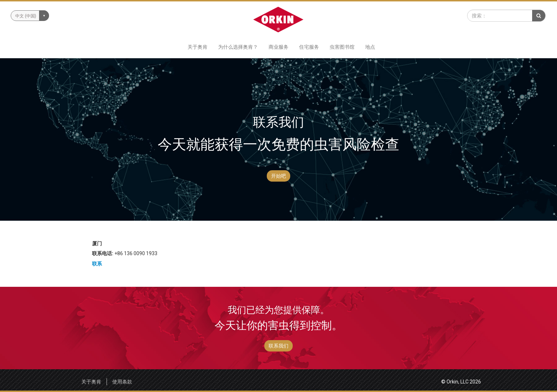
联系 (97, 264)
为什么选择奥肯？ (238, 47)
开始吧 (278, 176)
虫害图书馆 (342, 47)
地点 (370, 47)
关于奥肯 (198, 47)
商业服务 (278, 47)
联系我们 (278, 346)
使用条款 (122, 382)
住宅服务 (309, 47)
